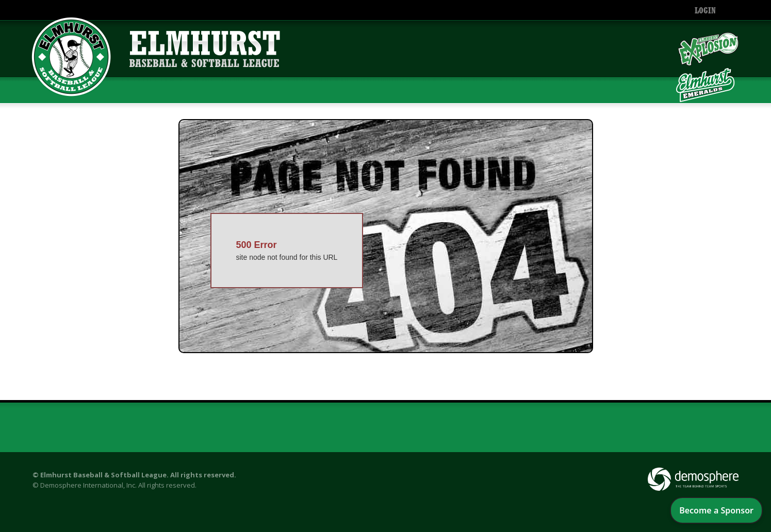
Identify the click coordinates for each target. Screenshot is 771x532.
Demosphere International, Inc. (88, 485)
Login (705, 11)
